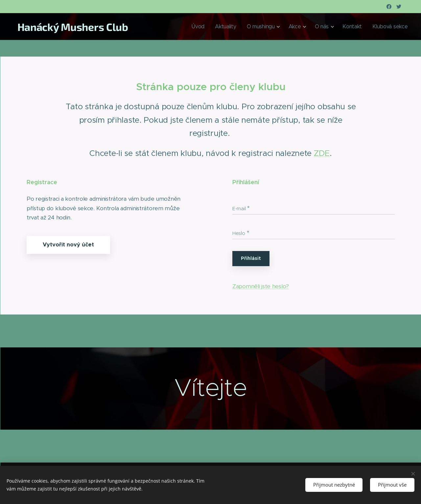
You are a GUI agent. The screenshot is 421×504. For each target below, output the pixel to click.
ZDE (321, 153)
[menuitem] (228, 27)
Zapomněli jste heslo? (261, 286)
